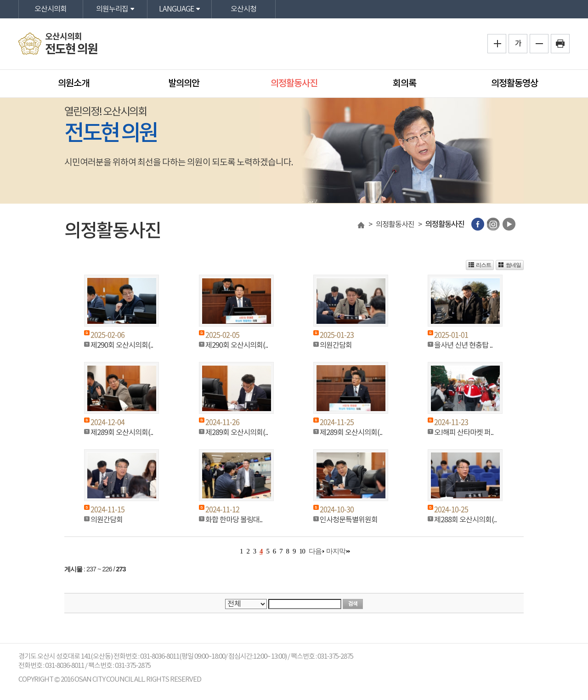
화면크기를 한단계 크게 (497, 44)
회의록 (404, 84)
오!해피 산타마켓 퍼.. (464, 433)
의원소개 (73, 84)
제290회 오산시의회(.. (122, 345)
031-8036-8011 (65, 666)
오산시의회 (51, 9)
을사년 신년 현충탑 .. (463, 345)
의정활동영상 (514, 84)
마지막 (336, 551)
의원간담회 (336, 345)
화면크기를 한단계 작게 (539, 44)
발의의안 (184, 84)
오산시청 (243, 9)
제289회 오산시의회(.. (122, 433)
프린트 (560, 44)
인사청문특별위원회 (349, 520)
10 (302, 551)
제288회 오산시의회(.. (465, 520)
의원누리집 (112, 9)
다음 (315, 551)
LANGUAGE (176, 9)
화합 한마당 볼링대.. (234, 520)
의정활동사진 (294, 84)
